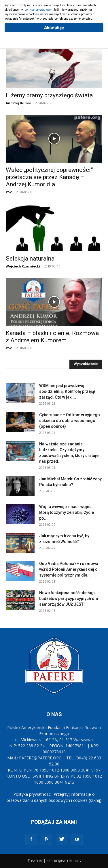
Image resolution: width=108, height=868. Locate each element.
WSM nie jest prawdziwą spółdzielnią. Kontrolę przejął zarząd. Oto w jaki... (67, 391)
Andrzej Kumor (18, 103)
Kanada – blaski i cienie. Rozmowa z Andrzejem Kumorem (52, 337)
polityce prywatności (38, 10)
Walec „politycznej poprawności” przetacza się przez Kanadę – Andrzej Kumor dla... (49, 177)
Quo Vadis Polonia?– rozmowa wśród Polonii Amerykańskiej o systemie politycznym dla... (69, 569)
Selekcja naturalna (30, 259)
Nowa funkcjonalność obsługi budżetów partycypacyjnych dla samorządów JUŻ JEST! (69, 599)
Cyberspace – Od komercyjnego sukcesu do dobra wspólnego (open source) (70, 421)
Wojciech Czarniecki (23, 266)
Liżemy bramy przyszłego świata (49, 95)
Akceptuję (54, 28)
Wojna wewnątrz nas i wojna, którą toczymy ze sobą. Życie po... (67, 512)
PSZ (9, 192)
